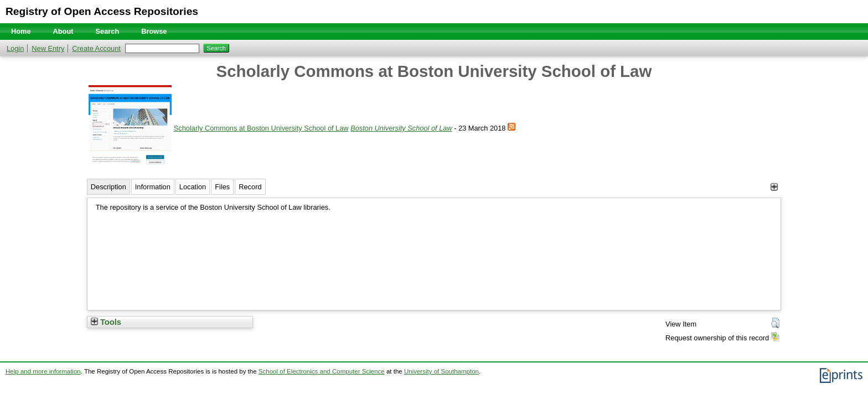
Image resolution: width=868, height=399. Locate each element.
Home (21, 31)
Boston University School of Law (401, 128)
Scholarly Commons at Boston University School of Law (261, 128)
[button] (775, 323)
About (63, 31)
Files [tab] (222, 187)
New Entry (48, 48)
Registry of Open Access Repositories (102, 11)
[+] (774, 187)
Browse (154, 31)
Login (15, 48)
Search (108, 31)
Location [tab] (193, 187)
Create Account (96, 48)
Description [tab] (108, 187)
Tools (106, 322)
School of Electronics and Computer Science (322, 371)
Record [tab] (250, 187)
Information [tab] (153, 187)
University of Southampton (441, 371)
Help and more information (43, 371)
